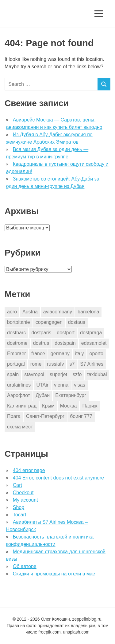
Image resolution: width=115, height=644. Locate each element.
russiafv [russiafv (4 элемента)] (55, 364)
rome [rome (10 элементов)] (36, 364)
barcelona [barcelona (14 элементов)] (88, 312)
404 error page (29, 470)
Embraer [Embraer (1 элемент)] (16, 354)
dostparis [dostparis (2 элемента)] (41, 333)
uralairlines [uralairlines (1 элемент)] (19, 385)
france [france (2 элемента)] (38, 354)
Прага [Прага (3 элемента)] (14, 416)
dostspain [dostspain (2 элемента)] (65, 343)
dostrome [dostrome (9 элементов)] (17, 343)
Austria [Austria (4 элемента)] (30, 312)
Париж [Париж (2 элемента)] (90, 406)
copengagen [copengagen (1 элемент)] (49, 322)
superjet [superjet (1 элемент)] (58, 374)
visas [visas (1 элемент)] (79, 385)
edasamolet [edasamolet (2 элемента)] (94, 343)
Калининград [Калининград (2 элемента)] (22, 406)
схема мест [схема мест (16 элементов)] (20, 427)
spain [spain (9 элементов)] (13, 374)
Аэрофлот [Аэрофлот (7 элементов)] (19, 395)
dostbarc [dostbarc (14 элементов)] (16, 333)
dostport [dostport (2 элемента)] (66, 333)
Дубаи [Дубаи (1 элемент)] (43, 395)
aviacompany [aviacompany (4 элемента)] (58, 312)
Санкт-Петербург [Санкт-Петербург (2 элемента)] (45, 416)
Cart (17, 485)
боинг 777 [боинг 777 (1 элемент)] (81, 416)
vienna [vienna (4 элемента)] (61, 385)
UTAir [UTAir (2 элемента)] (42, 385)
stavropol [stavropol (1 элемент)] (34, 374)
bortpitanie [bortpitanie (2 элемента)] (19, 322)
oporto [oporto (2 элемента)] (96, 354)
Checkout (23, 493)
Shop (19, 507)
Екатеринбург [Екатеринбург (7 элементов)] (71, 395)
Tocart (20, 515)
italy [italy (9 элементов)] (79, 354)
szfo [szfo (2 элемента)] (77, 374)
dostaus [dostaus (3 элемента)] (77, 322)
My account (25, 500)
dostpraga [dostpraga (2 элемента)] (91, 333)
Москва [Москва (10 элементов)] (69, 406)
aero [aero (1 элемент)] (12, 312)
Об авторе (25, 566)
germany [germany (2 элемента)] (60, 354)
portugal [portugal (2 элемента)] (16, 364)
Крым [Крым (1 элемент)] (48, 406)
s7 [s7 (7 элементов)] (72, 364)
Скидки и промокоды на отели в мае (54, 574)
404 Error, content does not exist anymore (58, 478)
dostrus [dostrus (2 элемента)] (41, 343)
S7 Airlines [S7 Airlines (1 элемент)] (92, 364)
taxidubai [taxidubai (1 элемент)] (97, 374)
